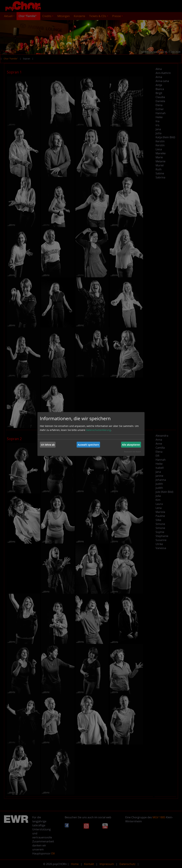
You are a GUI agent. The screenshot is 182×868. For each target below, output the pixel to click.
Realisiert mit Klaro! (132, 452)
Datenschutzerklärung (98, 430)
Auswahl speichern (88, 445)
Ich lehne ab (48, 445)
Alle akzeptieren (131, 445)
